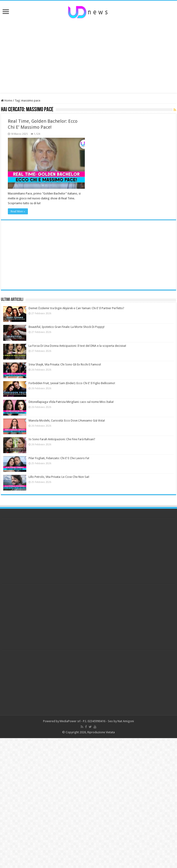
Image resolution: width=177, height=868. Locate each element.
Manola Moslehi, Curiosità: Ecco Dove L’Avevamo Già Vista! (67, 421)
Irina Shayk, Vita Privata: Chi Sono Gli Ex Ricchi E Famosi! (65, 364)
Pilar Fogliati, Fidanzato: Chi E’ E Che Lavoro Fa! (59, 458)
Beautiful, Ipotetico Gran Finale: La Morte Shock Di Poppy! (66, 327)
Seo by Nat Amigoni (121, 721)
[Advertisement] (88, 56)
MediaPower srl (70, 721)
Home (7, 100)
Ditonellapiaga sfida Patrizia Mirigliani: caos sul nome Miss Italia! (71, 402)
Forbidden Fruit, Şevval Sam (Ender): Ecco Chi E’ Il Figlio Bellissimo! (72, 383)
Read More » (18, 211)
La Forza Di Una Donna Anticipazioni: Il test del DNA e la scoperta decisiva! (77, 346)
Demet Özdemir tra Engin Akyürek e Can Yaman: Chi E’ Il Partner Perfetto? (76, 308)
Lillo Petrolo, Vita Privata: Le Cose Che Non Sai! (59, 477)
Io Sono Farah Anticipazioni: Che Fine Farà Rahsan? (62, 439)
